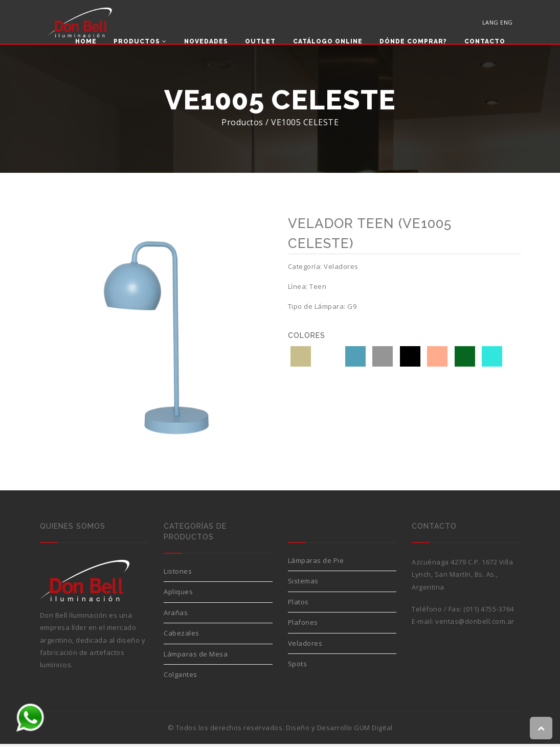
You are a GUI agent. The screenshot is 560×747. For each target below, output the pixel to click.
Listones (178, 574)
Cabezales (182, 636)
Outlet (260, 42)
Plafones (303, 625)
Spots (298, 667)
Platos (298, 605)
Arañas (176, 616)
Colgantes (181, 677)
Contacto (485, 42)
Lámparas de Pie (316, 563)
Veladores (305, 646)
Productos (140, 42)
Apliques (178, 595)
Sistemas (303, 584)
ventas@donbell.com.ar (475, 624)
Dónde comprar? (413, 42)
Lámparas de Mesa (196, 657)
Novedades (206, 42)
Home (86, 42)
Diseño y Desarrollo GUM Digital (339, 731)
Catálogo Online (328, 42)
